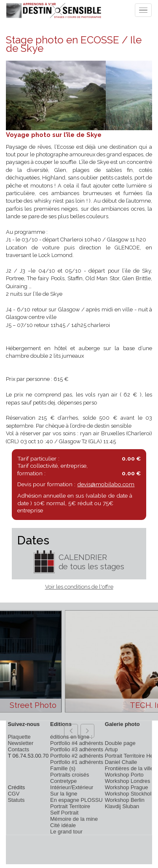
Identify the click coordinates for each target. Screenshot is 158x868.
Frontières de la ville (129, 768)
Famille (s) (63, 768)
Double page (120, 743)
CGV (13, 794)
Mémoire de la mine (74, 819)
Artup (111, 749)
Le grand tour (66, 832)
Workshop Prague (127, 787)
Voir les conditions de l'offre (79, 587)
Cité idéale (63, 825)
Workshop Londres (128, 781)
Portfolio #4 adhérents (77, 743)
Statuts (16, 800)
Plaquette (19, 737)
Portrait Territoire (70, 806)
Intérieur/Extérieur (72, 787)
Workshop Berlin (125, 800)
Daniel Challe (121, 762)
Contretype (63, 781)
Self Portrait (64, 813)
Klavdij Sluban (122, 806)
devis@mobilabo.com (106, 484)
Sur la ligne (64, 794)
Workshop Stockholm (130, 794)
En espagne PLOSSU (76, 800)
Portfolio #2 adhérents (77, 756)
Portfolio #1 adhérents (77, 762)
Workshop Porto (124, 775)
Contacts (18, 749)
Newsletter (20, 743)
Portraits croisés (70, 775)
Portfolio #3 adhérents (77, 749)
